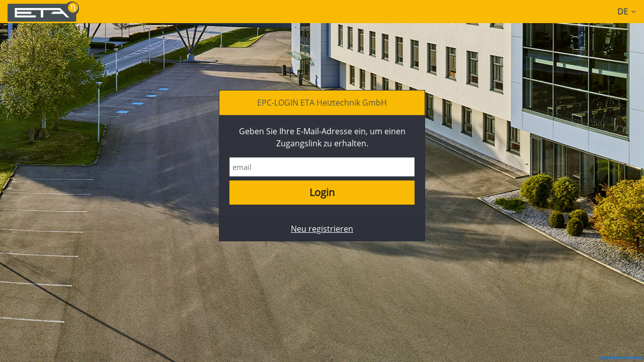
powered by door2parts (621, 357)
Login (322, 192)
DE (628, 12)
